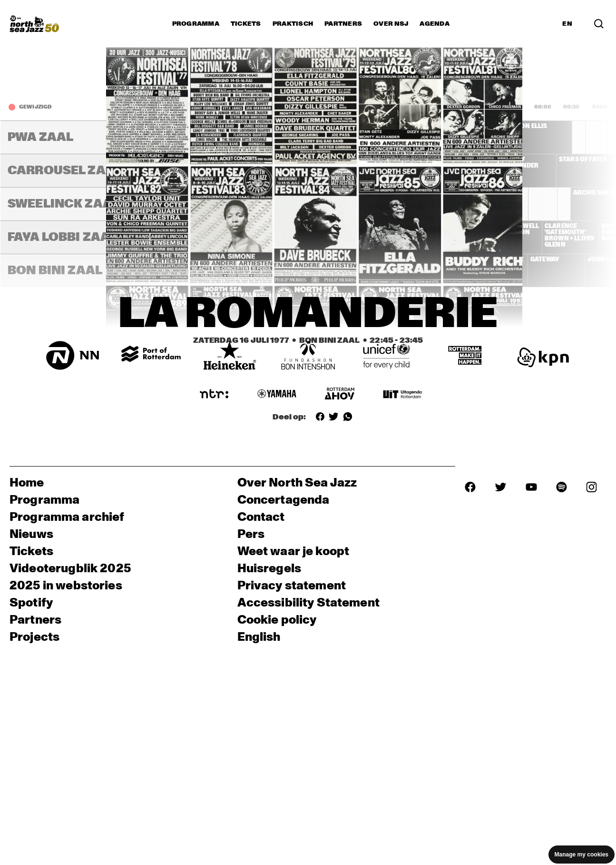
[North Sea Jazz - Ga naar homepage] (34, 24)
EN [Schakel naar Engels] (567, 24)
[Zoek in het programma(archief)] (599, 24)
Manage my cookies (582, 855)
